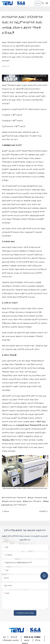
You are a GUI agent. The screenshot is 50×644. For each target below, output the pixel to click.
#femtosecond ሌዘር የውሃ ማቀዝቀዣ (25, 503)
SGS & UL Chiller (32, 637)
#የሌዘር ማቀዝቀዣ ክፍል (37, 498)
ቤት (5, 637)
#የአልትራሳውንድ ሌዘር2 (12, 501)
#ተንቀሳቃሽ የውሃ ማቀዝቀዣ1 (14, 498)
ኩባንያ (27, 640)
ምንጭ (38, 640)
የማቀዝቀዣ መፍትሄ (11, 640)
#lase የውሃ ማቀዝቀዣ (32, 501)
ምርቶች (14, 637)
